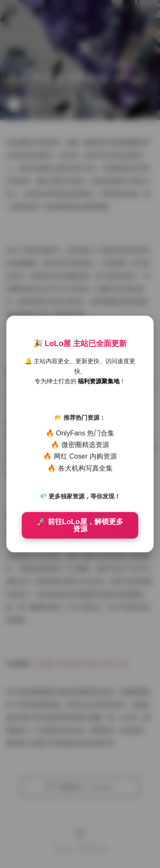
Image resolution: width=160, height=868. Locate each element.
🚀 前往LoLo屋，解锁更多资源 (80, 525)
